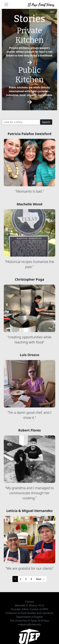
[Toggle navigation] (6, 4)
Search (46, 122)
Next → (40, 579)
